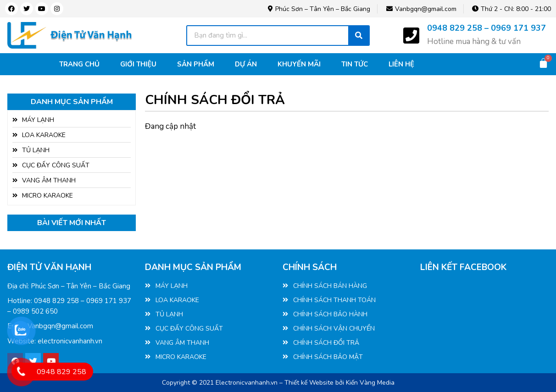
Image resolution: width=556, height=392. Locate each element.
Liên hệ (401, 64)
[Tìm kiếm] (359, 36)
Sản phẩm (196, 64)
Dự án (246, 64)
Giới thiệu (138, 64)
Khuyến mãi (299, 64)
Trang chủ (79, 64)
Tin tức (355, 64)
